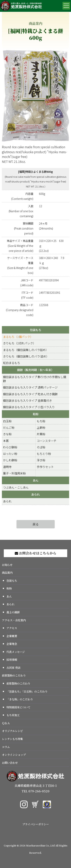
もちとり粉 (44, 454)
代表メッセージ (16, 652)
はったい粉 (10, 454)
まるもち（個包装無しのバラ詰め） (26, 350)
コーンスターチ (47, 441)
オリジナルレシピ (12, 731)
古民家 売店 (13, 668)
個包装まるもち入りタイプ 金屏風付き (27, 400)
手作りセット (45, 467)
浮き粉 (41, 460)
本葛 (6, 441)
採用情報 (12, 660)
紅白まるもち (12, 363)
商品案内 (7, 572)
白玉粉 (7, 421)
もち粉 (41, 421)
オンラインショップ (14, 755)
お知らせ (7, 565)
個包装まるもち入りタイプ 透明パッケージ (30, 387)
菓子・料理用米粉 (14, 473)
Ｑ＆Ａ (6, 723)
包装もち (36, 330)
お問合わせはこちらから (36, 553)
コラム (6, 747)
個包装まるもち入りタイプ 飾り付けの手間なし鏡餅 (35, 379)
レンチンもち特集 (12, 739)
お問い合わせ (10, 763)
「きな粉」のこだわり (20, 699)
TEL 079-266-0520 (35, 791)
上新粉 (41, 427)
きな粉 (7, 434)
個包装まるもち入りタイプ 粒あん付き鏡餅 (30, 394)
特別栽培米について (18, 707)
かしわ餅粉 (10, 460)
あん (36, 480)
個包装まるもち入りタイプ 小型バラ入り (29, 407)
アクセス (12, 628)
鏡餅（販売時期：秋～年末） (35, 370)
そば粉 (41, 447)
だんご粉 (9, 427)
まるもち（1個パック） (18, 337)
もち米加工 (13, 715)
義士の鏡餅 (13, 612)
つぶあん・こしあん (16, 487)
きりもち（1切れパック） (19, 343)
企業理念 (12, 644)
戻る (36, 524)
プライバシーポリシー (36, 824)
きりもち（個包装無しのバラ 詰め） (26, 356)
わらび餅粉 (10, 447)
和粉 (36, 414)
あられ (35, 494)
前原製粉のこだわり (14, 675)
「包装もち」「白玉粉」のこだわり (27, 691)
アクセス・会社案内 (14, 620)
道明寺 (7, 467)
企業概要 (12, 636)
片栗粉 (41, 434)
